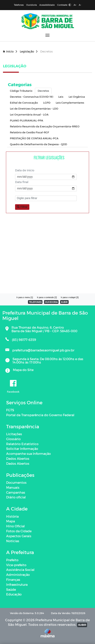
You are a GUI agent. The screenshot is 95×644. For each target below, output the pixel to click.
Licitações (14, 434)
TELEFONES (35, 302)
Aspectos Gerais (19, 536)
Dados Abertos (18, 458)
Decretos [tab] (43, 91)
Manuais (13, 487)
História (12, 516)
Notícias (13, 541)
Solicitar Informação (22, 449)
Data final (22, 182)
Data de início (25, 170)
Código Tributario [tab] (21, 91)
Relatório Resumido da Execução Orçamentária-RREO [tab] (45, 126)
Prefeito (12, 560)
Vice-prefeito (16, 565)
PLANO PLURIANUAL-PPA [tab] (27, 120)
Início (10, 51)
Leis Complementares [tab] (70, 103)
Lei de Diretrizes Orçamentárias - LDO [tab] (34, 108)
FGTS (10, 410)
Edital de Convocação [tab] (24, 103)
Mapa (11, 521)
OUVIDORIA (51, 302)
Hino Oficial (15, 526)
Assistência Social (20, 570)
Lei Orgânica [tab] (77, 97)
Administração (18, 575)
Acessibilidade (47, 5)
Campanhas (16, 492)
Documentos (16, 482)
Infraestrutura (17, 584)
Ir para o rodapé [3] (70, 297)
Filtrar (22, 207)
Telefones (19, 5)
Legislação (29, 51)
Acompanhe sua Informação (28, 454)
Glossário (13, 439)
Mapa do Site (23, 370)
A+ (75, 5)
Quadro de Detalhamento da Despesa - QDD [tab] (38, 144)
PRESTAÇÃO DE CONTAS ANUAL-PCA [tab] (34, 138)
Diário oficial (16, 497)
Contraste (64, 5)
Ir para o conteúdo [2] (47, 297)
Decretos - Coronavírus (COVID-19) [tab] (31, 97)
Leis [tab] (61, 97)
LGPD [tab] (47, 103)
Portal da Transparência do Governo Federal (40, 415)
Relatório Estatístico (22, 444)
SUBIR (64, 302)
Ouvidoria (31, 5)
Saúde (11, 589)
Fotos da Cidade (19, 531)
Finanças (13, 580)
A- (80, 5)
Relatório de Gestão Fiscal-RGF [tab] (29, 132)
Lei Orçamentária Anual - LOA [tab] (29, 114)
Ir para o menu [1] (25, 297)
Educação (14, 594)
